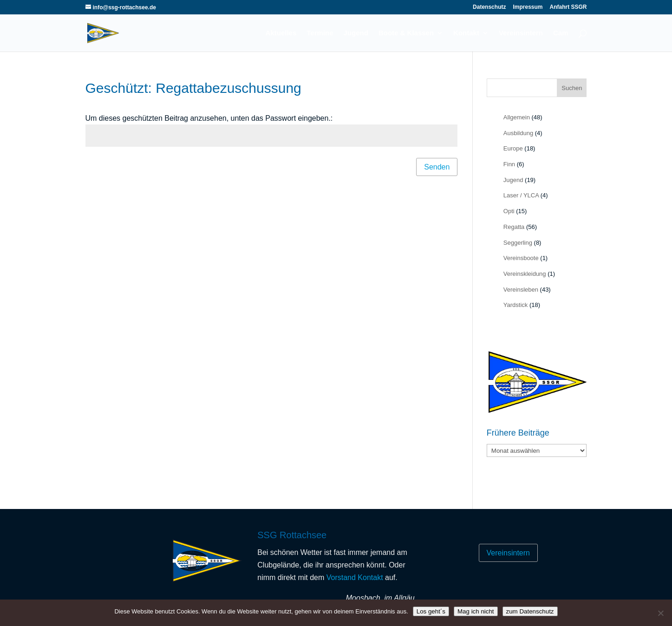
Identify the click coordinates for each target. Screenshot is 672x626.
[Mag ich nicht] (660, 613)
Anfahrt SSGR (568, 7)
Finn (509, 164)
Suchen (572, 88)
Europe (513, 148)
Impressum (528, 7)
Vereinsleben (521, 290)
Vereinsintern (521, 33)
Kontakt (466, 33)
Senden (437, 167)
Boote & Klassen (406, 33)
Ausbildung (518, 133)
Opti (509, 211)
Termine (320, 33)
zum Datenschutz (530, 611)
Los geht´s (431, 611)
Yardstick (516, 305)
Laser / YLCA (521, 195)
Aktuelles (281, 33)
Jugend (356, 33)
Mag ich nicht (476, 611)
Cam (561, 33)
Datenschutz (489, 7)
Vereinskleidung (525, 274)
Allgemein (517, 117)
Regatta (514, 227)
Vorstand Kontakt (355, 577)
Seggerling (518, 243)
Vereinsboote (521, 258)
